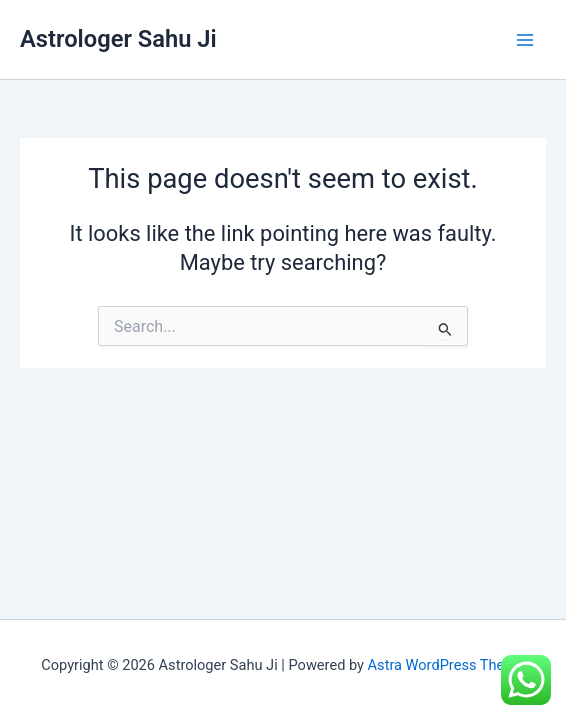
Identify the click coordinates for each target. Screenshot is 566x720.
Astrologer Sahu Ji (118, 39)
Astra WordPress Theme (446, 665)
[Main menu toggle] (525, 40)
